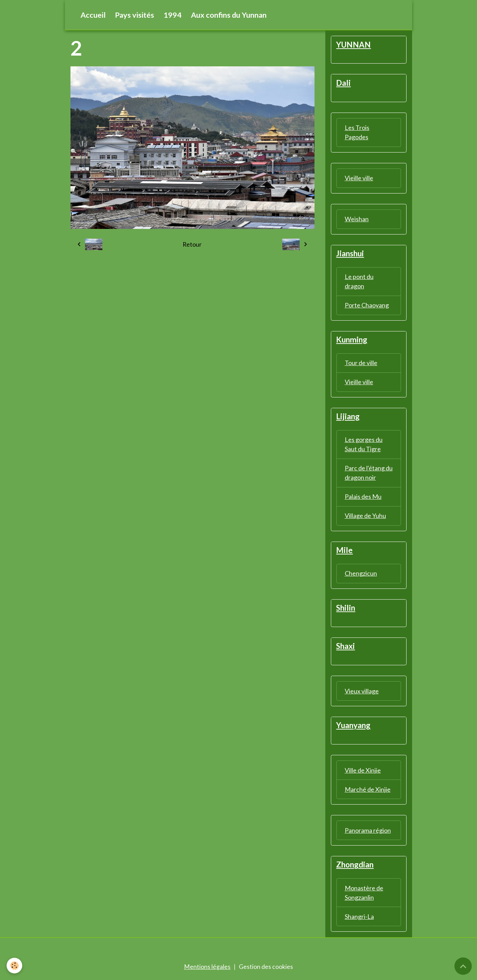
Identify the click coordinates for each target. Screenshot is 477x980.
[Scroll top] (463, 966)
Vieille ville (359, 178)
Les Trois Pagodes (357, 133)
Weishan (357, 219)
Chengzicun (361, 575)
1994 (173, 15)
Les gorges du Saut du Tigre (364, 446)
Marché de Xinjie (368, 791)
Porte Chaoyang (367, 306)
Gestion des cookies (266, 969)
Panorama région (368, 832)
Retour (192, 245)
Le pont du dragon (359, 282)
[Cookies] (15, 966)
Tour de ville (361, 364)
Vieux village (362, 693)
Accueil (93, 15)
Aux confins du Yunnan (229, 15)
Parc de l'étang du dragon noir (369, 474)
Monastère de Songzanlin (364, 895)
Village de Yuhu (365, 517)
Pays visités (135, 15)
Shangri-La (359, 919)
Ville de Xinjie (363, 772)
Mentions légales (207, 969)
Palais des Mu (363, 498)
